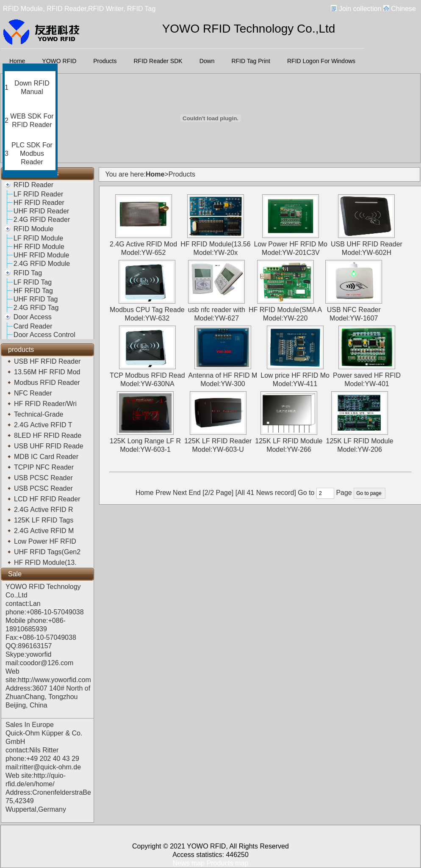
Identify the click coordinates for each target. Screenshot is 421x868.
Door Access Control (44, 335)
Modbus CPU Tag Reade (147, 310)
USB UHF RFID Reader (367, 244)
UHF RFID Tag (36, 299)
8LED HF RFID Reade (49, 435)
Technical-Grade (40, 414)
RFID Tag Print (251, 61)
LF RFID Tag (33, 282)
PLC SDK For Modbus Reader (32, 153)
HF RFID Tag (33, 291)
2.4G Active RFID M (45, 531)
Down (207, 61)
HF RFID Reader (39, 203)
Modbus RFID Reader (48, 383)
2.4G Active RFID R (44, 510)
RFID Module (33, 229)
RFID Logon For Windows (321, 61)
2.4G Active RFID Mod (143, 244)
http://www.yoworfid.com (54, 680)
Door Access (33, 317)
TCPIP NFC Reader (45, 467)
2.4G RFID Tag (36, 308)
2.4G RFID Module (42, 264)
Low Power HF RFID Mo (291, 244)
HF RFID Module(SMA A (285, 310)
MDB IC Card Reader (47, 457)
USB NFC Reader (354, 310)
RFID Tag (28, 273)
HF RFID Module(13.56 (215, 244)
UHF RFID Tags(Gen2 (48, 552)
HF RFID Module (39, 247)
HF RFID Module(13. (46, 563)
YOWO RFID (59, 61)
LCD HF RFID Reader (48, 499)
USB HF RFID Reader (48, 361)
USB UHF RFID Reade (50, 446)
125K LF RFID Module (289, 441)
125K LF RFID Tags (45, 520)
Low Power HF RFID (47, 541)
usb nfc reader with (217, 310)
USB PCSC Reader (44, 478)
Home (17, 61)
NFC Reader (34, 393)
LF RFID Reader (38, 194)
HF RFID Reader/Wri (46, 404)
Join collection (360, 9)
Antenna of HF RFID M (223, 375)
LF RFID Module (38, 238)
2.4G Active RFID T (44, 425)
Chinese (403, 9)
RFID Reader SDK (158, 61)
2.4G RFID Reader (42, 220)
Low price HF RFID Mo (295, 375)
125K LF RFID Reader (218, 441)
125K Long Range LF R (145, 441)
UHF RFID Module (42, 255)
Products (105, 61)
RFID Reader (33, 185)
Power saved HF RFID (367, 375)
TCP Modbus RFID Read (147, 375)
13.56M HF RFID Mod (48, 372)
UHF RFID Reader (42, 211)
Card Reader (33, 326)
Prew (163, 493)
